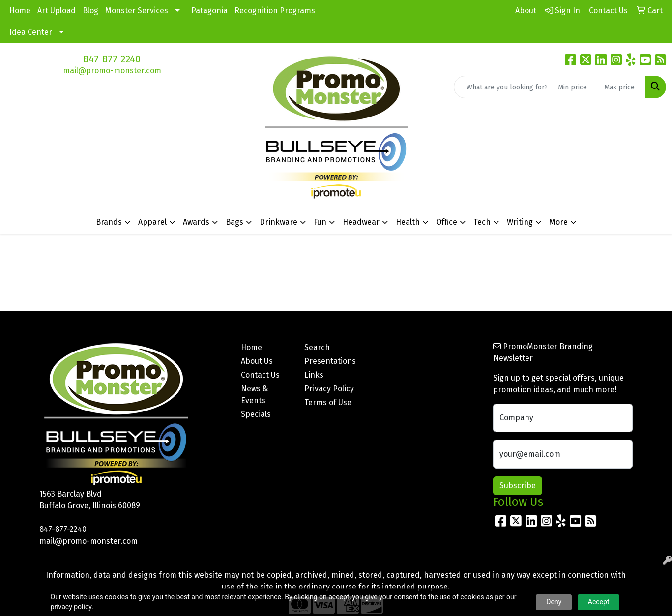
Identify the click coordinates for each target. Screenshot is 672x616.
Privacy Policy (329, 389)
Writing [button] (520, 222)
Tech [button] (482, 222)
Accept (599, 602)
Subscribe (518, 485)
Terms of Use (328, 402)
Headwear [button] (361, 222)
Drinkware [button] (278, 222)
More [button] (558, 222)
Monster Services (137, 11)
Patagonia (209, 11)
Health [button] (408, 222)
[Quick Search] (503, 87)
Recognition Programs (275, 11)
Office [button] (447, 222)
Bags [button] (234, 222)
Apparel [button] (152, 222)
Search (317, 347)
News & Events (254, 395)
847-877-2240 (112, 59)
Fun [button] (320, 222)
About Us (257, 361)
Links (314, 375)
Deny (554, 602)
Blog (90, 11)
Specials (256, 414)
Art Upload (57, 11)
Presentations (330, 361)
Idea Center (31, 32)
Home (20, 11)
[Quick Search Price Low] (576, 87)
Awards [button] (196, 222)
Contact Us (260, 375)
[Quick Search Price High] (622, 87)
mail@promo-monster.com (112, 71)
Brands (109, 222)
